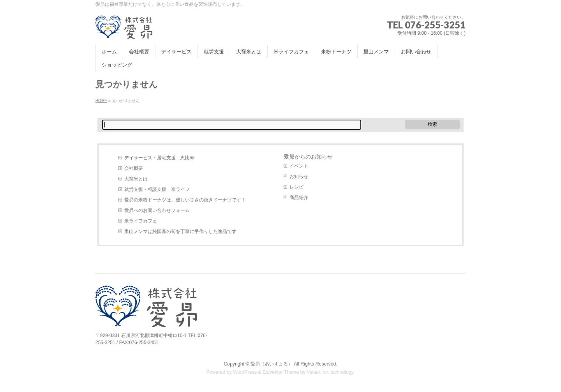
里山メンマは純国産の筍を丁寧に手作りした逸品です (180, 231)
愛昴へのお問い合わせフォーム (157, 210)
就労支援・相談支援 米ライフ (157, 189)
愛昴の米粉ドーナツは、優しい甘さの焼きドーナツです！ (185, 200)
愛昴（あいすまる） (272, 364)
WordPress (245, 372)
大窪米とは (136, 179)
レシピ (296, 187)
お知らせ (299, 177)
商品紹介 (299, 198)
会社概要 (134, 168)
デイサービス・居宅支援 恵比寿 (159, 158)
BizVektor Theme (281, 372)
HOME (101, 101)
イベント (299, 166)
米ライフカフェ (141, 221)
